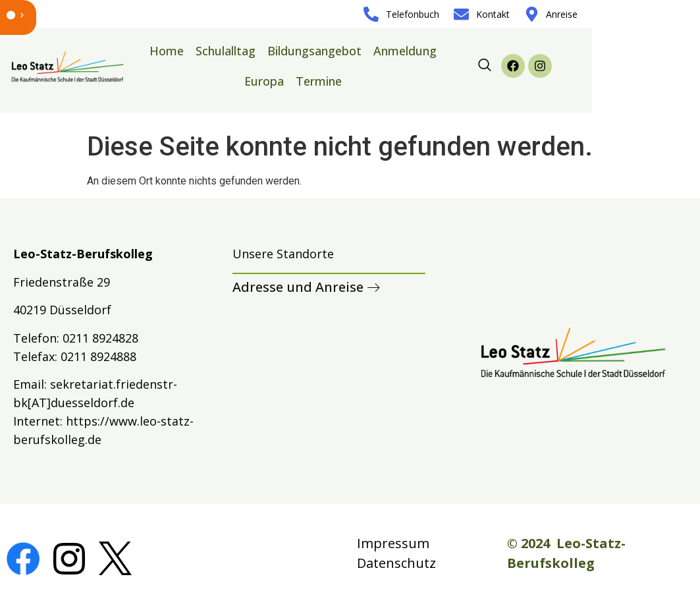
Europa (264, 81)
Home (167, 51)
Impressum (393, 543)
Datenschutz (396, 563)
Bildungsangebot (314, 51)
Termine (319, 81)
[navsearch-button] (485, 66)
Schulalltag (226, 51)
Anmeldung (405, 51)
